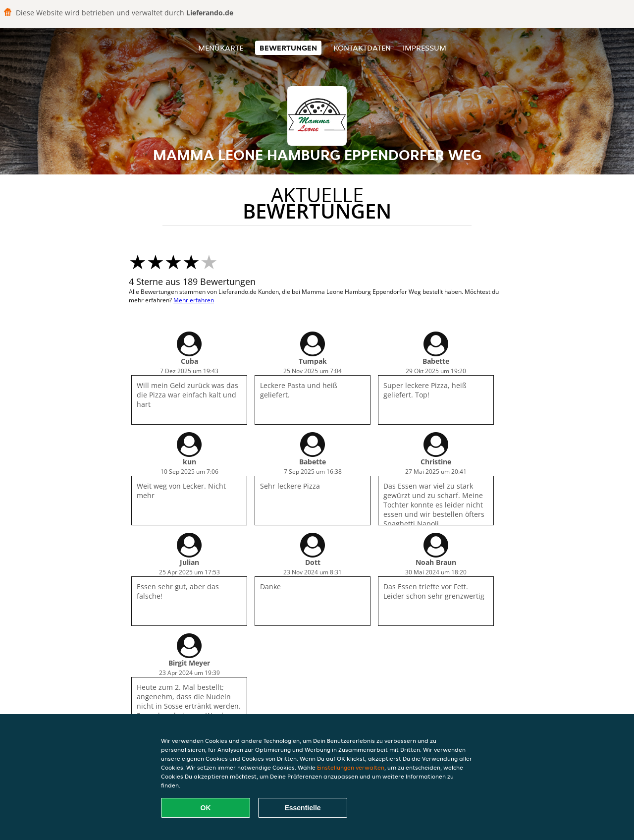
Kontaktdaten (362, 48)
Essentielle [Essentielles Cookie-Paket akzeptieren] (302, 808)
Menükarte (221, 48)
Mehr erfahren (194, 300)
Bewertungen (288, 48)
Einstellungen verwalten (351, 767)
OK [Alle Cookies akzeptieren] (206, 808)
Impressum (424, 48)
